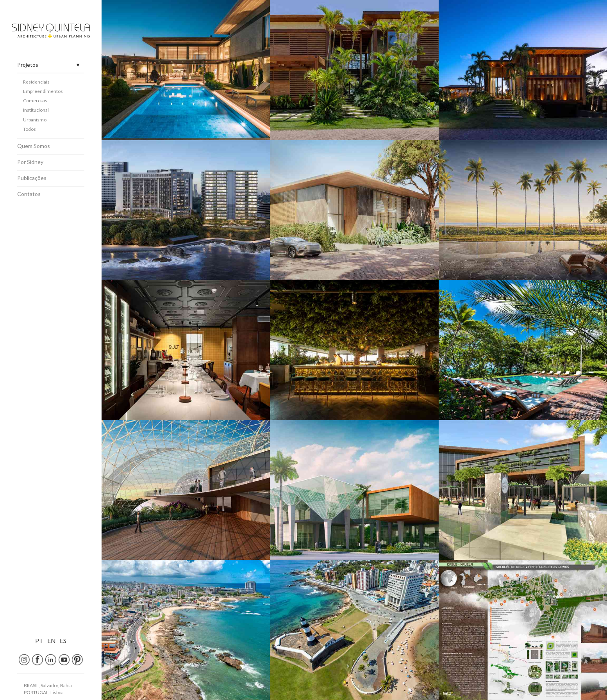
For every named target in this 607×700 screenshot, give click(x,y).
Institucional (36, 110)
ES (63, 640)
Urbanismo (35, 120)
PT (39, 640)
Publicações (32, 178)
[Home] (51, 31)
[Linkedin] (51, 660)
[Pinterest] (77, 660)
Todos (29, 129)
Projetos (28, 65)
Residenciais (36, 82)
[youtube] (64, 660)
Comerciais (35, 101)
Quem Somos (34, 146)
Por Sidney (30, 162)
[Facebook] (37, 660)
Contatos (29, 194)
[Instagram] (24, 660)
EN (52, 640)
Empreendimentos (43, 91)
